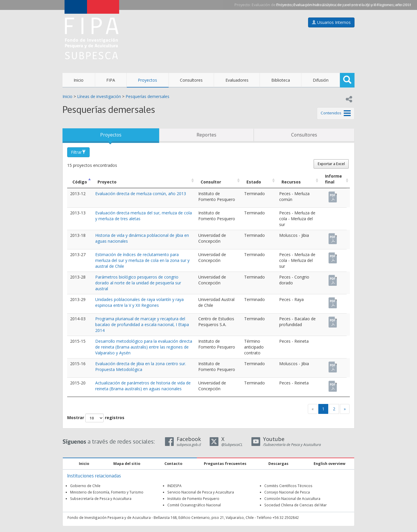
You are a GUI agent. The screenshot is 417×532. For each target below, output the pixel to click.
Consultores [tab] (304, 135)
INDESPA (174, 486)
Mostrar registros (96, 418)
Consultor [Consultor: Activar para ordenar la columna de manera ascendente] (211, 182)
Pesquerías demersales (147, 96)
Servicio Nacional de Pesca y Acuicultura (201, 492)
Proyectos (147, 80)
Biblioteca (281, 80)
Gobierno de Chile (85, 486)
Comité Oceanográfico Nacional (194, 505)
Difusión (321, 80)
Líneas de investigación (99, 96)
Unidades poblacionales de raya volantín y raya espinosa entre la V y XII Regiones (139, 302)
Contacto (173, 464)
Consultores (191, 80)
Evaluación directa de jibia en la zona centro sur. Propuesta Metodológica (141, 366)
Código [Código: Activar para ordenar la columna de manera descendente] (80, 182)
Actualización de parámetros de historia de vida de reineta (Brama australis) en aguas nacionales (143, 386)
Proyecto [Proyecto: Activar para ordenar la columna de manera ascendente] (107, 182)
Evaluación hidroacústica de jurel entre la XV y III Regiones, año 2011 (352, 5)
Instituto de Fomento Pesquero (193, 498)
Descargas (278, 464)
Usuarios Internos (331, 22)
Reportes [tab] (206, 135)
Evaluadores (237, 80)
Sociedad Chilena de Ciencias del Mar (296, 505)
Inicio (79, 80)
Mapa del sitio (127, 464)
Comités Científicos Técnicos (288, 486)
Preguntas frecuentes (225, 464)
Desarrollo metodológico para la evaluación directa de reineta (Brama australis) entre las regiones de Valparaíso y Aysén (144, 347)
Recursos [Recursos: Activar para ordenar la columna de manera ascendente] (291, 182)
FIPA (111, 80)
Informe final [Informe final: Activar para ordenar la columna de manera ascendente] (333, 179)
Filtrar (78, 152)
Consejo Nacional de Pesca (287, 492)
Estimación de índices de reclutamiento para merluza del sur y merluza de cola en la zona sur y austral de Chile (142, 260)
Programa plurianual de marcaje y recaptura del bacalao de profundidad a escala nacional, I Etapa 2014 (142, 324)
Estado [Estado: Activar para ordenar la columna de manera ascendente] (254, 182)
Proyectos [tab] (111, 135)
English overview (330, 464)
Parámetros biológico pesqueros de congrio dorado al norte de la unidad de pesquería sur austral (138, 283)
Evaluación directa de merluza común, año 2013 (141, 194)
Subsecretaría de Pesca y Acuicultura (101, 498)
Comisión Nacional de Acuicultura (292, 498)
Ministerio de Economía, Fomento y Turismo (107, 492)
